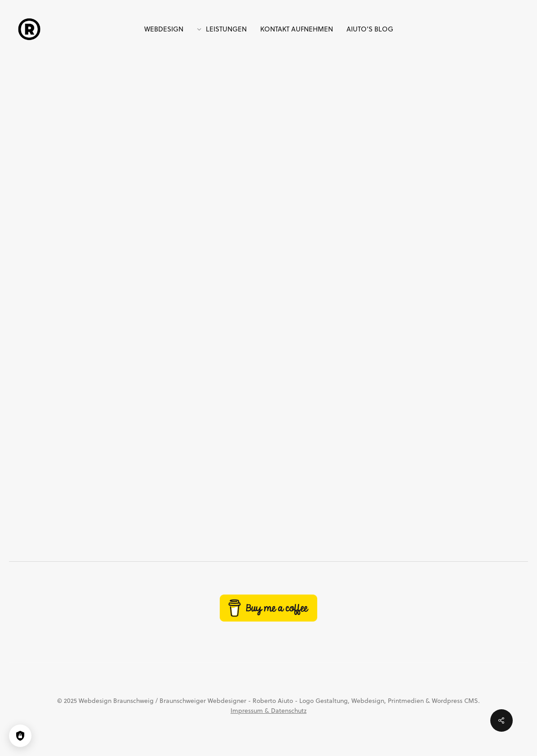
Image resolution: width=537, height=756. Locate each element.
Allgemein (265, 107)
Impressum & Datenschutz (268, 711)
